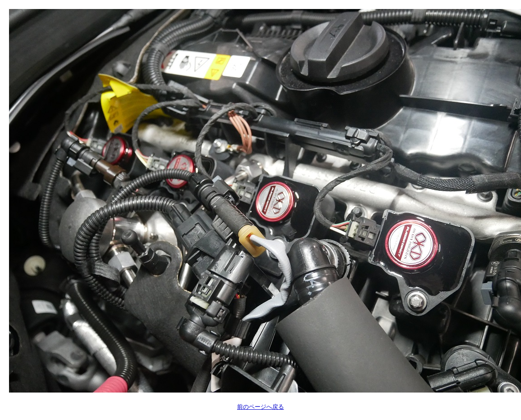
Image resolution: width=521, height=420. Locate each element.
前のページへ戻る (260, 407)
